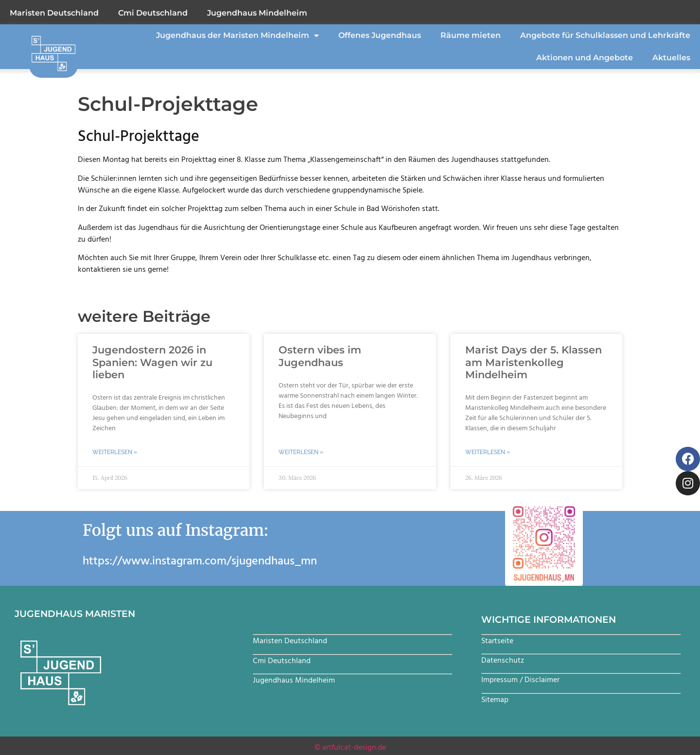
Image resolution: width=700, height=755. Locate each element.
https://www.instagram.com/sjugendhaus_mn (200, 561)
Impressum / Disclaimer (520, 680)
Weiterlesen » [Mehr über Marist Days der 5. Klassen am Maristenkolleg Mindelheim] (488, 452)
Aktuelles (671, 58)
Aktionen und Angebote (585, 58)
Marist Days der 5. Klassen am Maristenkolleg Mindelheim (534, 362)
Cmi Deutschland (153, 13)
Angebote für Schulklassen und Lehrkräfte (605, 35)
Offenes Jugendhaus (380, 35)
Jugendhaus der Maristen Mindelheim (237, 35)
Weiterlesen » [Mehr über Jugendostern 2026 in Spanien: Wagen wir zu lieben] (115, 452)
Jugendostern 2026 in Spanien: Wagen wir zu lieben (152, 362)
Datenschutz (503, 660)
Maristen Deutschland (54, 13)
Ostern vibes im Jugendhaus (320, 356)
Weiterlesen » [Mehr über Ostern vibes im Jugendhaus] (301, 452)
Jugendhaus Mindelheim (257, 13)
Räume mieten (471, 35)
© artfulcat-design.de (350, 747)
